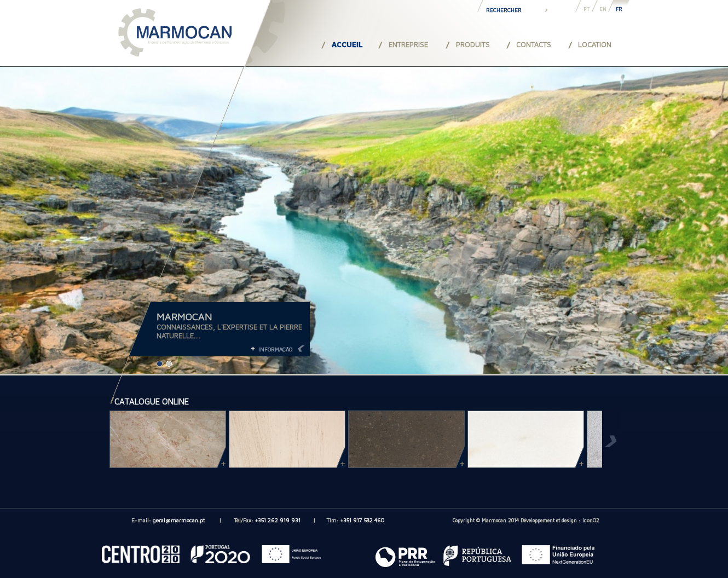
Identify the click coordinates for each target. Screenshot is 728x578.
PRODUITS (473, 44)
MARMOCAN (184, 317)
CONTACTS (534, 44)
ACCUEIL (347, 44)
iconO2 (591, 520)
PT (587, 9)
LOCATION (595, 44)
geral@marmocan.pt (179, 520)
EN (603, 9)
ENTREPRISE (408, 44)
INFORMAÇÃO (275, 349)
